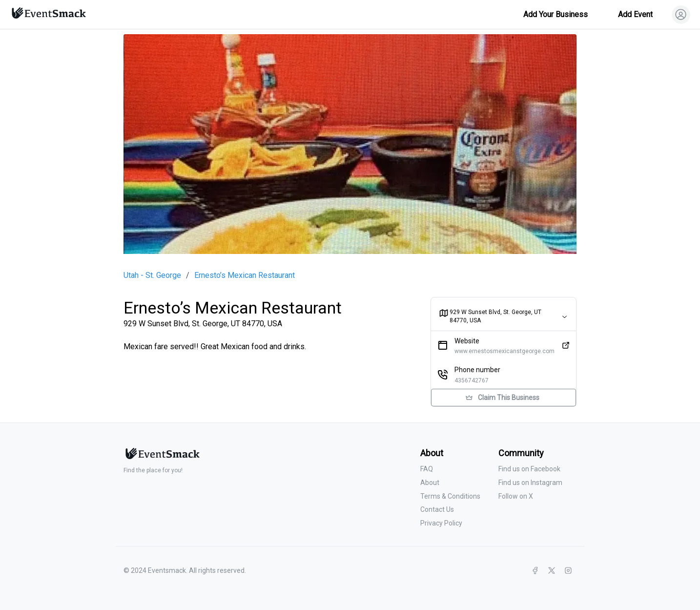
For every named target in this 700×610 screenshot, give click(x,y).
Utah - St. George (152, 275)
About (430, 483)
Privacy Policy (441, 523)
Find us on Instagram (530, 483)
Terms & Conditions (450, 496)
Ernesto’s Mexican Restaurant (245, 275)
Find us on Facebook (529, 469)
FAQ (427, 469)
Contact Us (437, 509)
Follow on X (516, 496)
